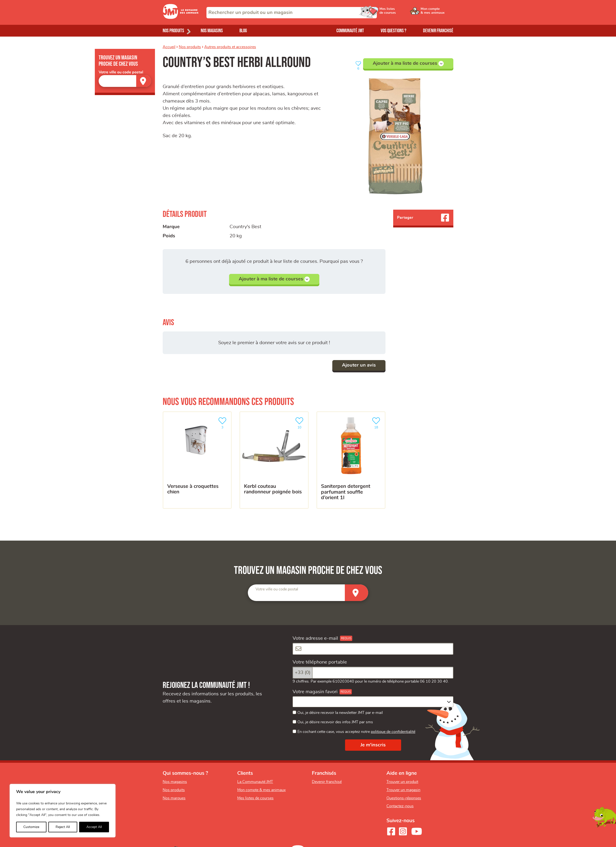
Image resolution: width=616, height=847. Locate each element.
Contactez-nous (400, 806)
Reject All (63, 827)
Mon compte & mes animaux (261, 790)
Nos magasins (212, 31)
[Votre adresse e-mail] (373, 649)
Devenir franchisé (438, 31)
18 (377, 423)
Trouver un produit (402, 782)
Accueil (169, 47)
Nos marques (174, 798)
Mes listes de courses (255, 798)
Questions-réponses (404, 798)
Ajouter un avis (359, 365)
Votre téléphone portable (320, 662)
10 (300, 423)
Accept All (94, 827)
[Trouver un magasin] (144, 81)
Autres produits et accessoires (230, 47)
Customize (31, 827)
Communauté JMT (350, 31)
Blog (243, 31)
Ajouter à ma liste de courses (408, 64)
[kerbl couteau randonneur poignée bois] (274, 460)
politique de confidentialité (393, 732)
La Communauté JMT (255, 782)
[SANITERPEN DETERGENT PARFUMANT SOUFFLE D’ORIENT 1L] (351, 460)
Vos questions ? (394, 31)
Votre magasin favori (315, 692)
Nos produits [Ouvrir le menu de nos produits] (173, 31)
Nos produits (190, 47)
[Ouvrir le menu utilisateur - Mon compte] (437, 13)
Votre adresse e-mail (315, 638)
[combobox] (292, 13)
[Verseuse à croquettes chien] (197, 460)
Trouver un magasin (403, 790)
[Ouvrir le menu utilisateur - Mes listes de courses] (401, 13)
